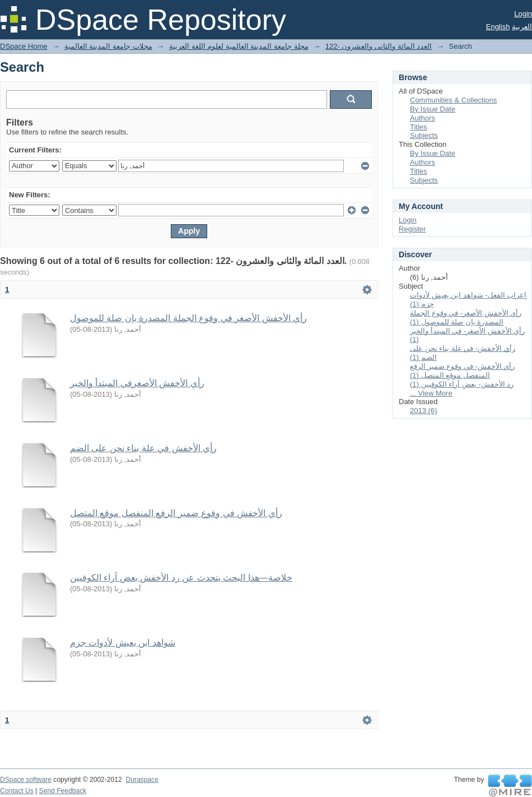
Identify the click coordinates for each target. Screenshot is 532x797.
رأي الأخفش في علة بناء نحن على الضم (143, 448)
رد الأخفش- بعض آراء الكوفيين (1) (462, 384)
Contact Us (17, 791)
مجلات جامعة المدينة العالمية (108, 46)
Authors (423, 118)
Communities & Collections (453, 100)
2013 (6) (423, 411)
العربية (522, 27)
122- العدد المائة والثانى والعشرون (379, 46)
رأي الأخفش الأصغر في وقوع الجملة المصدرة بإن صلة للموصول (188, 318)
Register (412, 229)
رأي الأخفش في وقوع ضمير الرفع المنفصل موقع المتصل (176, 513)
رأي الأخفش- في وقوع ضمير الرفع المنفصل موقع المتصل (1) (462, 371)
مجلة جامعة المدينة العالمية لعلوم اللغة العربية (239, 46)
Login (523, 14)
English (498, 27)
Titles (419, 127)
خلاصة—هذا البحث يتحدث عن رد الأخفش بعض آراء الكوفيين (181, 578)
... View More (431, 393)
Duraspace (142, 780)
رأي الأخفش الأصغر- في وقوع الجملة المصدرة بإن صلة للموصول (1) (466, 318)
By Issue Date (433, 109)
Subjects (424, 135)
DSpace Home (24, 46)
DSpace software (26, 780)
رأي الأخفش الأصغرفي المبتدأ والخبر (137, 383)
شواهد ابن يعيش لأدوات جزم (123, 643)
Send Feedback (63, 791)
